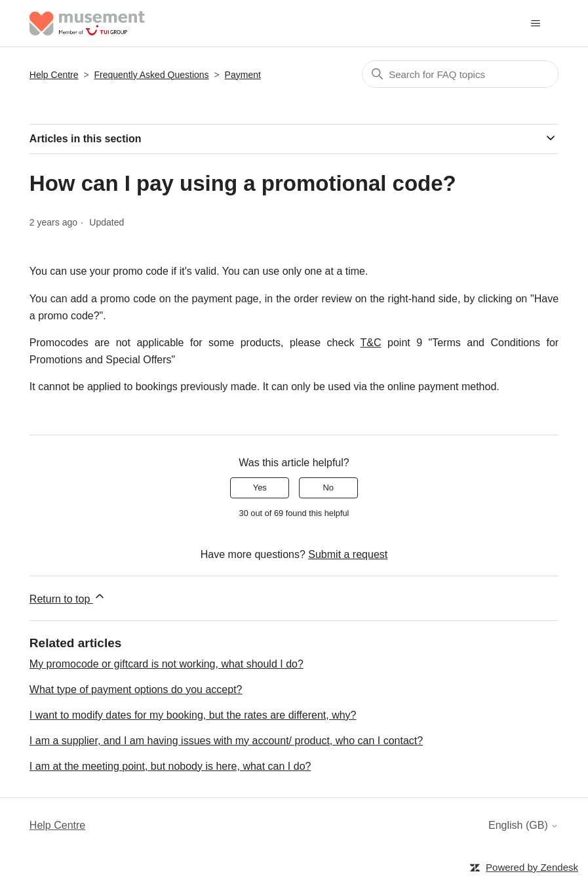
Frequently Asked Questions (152, 75)
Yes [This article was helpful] (260, 488)
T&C (371, 343)
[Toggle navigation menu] (535, 24)
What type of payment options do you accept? (136, 689)
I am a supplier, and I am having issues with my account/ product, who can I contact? (226, 741)
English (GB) (523, 825)
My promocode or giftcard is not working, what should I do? (167, 664)
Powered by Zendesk (532, 867)
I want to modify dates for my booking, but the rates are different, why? (193, 715)
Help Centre (54, 75)
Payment (243, 75)
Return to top (68, 597)
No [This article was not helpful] (328, 488)
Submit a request (348, 554)
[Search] (460, 74)
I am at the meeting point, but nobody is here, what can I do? (170, 766)
